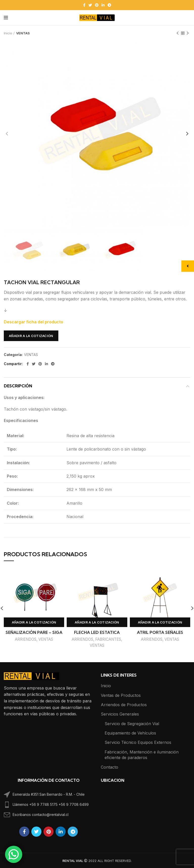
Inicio (8, 33)
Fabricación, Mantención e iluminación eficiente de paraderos (142, 755)
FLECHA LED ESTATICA (97, 632)
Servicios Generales (120, 714)
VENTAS (23, 33)
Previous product (178, 33)
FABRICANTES (108, 639)
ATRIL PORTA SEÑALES (160, 632)
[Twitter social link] (90, 5)
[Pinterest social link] (97, 5)
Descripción (18, 386)
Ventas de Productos (121, 695)
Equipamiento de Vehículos (130, 733)
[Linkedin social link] (103, 5)
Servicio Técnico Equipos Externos (138, 742)
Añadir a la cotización (31, 336)
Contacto (110, 767)
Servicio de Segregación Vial (132, 724)
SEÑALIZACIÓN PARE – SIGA (34, 632)
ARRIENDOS (26, 639)
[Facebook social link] (84, 5)
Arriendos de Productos (124, 705)
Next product (188, 33)
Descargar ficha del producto (33, 322)
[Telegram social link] (109, 5)
